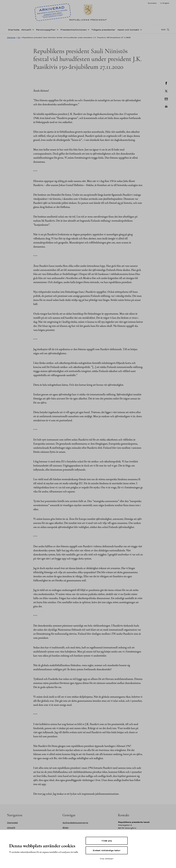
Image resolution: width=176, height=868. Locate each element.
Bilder (66, 828)
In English (165, 3)
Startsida (14, 30)
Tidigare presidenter (103, 30)
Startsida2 (12, 823)
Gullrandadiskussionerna (75, 823)
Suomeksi (152, 3)
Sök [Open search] (163, 30)
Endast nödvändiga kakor (107, 850)
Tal (19, 37)
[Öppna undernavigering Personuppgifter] (57, 29)
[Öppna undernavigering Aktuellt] (33, 29)
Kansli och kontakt (128, 30)
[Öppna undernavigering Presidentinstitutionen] (88, 29)
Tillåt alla (107, 841)
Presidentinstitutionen (73, 30)
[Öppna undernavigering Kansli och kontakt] (141, 29)
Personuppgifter (46, 30)
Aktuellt (26, 30)
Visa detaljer (107, 859)
